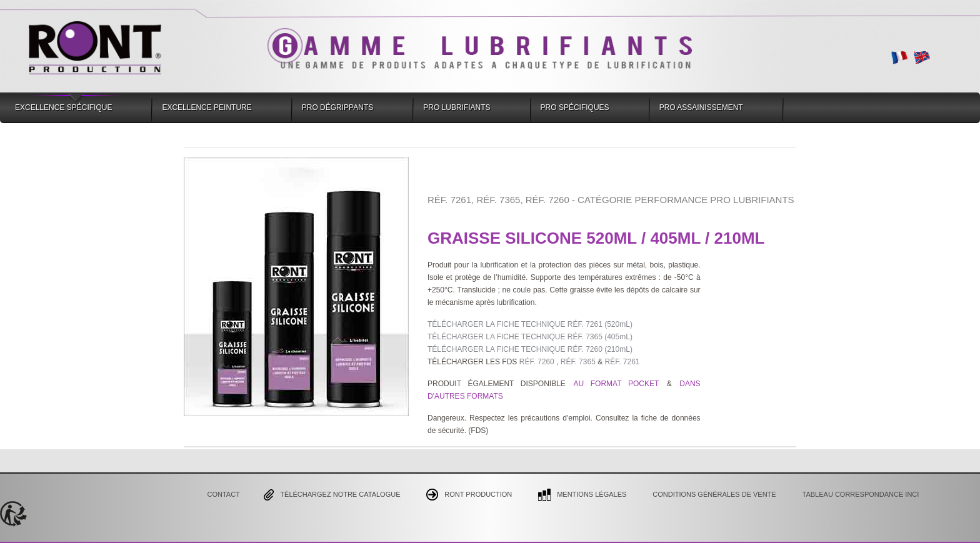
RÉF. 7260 (535, 362)
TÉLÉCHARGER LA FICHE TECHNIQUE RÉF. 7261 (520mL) (530, 324)
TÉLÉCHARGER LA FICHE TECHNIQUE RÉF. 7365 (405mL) (530, 337)
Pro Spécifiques (575, 107)
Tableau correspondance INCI (861, 494)
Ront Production (469, 495)
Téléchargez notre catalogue (332, 495)
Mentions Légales (582, 495)
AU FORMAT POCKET (619, 384)
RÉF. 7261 (622, 362)
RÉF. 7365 (578, 362)
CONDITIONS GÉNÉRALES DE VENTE (714, 494)
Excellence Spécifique (63, 107)
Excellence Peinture (207, 107)
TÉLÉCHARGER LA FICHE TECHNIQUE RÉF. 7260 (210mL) (530, 349)
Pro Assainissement (701, 107)
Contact (224, 494)
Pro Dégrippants (337, 107)
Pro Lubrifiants (457, 107)
